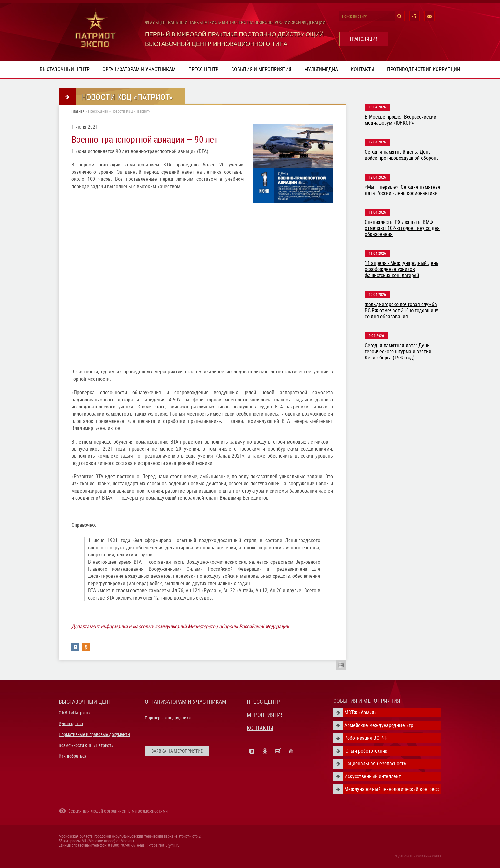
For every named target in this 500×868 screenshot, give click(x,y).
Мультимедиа (321, 69)
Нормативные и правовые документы (95, 734)
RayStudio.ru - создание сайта (418, 856)
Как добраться (73, 756)
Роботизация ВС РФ (366, 738)
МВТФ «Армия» (360, 713)
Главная (78, 111)
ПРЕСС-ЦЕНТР (264, 702)
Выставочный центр (65, 69)
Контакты (363, 69)
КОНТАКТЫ (260, 728)
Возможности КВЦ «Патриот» (86, 745)
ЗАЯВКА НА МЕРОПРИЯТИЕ (177, 751)
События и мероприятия (261, 69)
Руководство (71, 724)
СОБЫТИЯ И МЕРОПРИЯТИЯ (367, 701)
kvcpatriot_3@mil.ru (164, 845)
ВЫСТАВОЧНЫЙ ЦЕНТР (87, 702)
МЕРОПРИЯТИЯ (265, 715)
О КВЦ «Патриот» (75, 713)
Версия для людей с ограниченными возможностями (118, 811)
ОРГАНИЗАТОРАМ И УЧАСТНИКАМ (186, 702)
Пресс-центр (203, 69)
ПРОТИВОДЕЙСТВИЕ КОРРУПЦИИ (424, 69)
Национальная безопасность (375, 764)
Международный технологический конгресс (392, 789)
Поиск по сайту (354, 16)
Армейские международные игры (381, 725)
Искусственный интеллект (373, 776)
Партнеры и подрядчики (168, 718)
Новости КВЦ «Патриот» (131, 111)
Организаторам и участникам (139, 69)
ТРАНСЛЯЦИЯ (364, 39)
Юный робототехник (366, 751)
